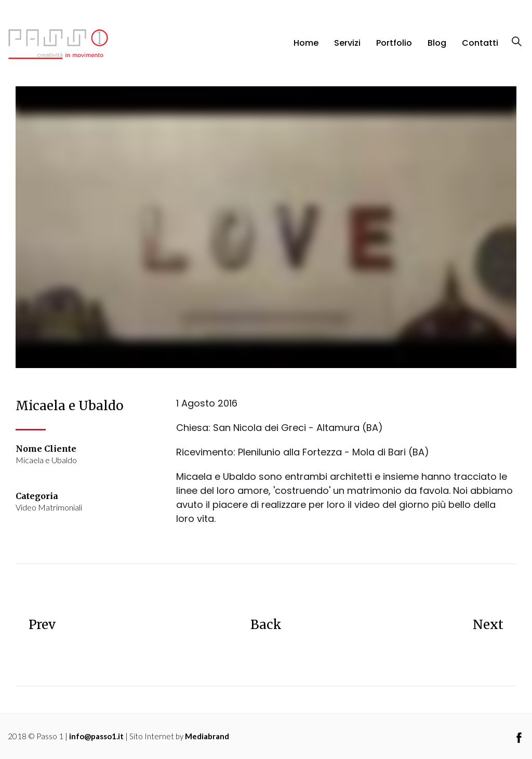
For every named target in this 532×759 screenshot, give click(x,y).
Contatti (480, 43)
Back (266, 625)
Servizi (347, 43)
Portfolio (394, 43)
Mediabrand (207, 736)
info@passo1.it (96, 736)
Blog (437, 43)
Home (306, 43)
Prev (42, 625)
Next (488, 625)
